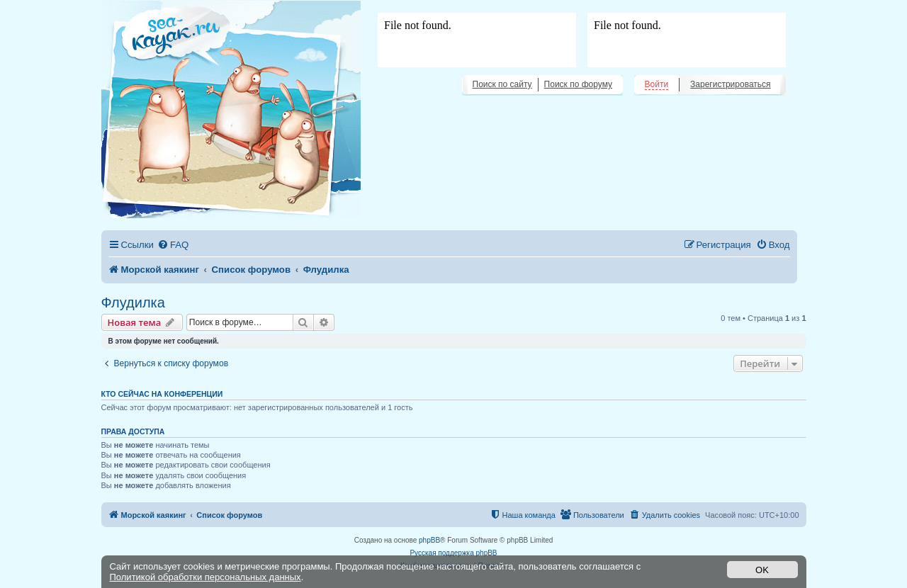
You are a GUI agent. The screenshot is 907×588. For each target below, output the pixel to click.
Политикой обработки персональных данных (205, 577)
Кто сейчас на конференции (162, 394)
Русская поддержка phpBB (453, 553)
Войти (657, 84)
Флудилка (133, 303)
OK (762, 570)
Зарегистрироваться (730, 84)
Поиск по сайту (502, 84)
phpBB (429, 540)
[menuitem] (173, 245)
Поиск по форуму (578, 84)
